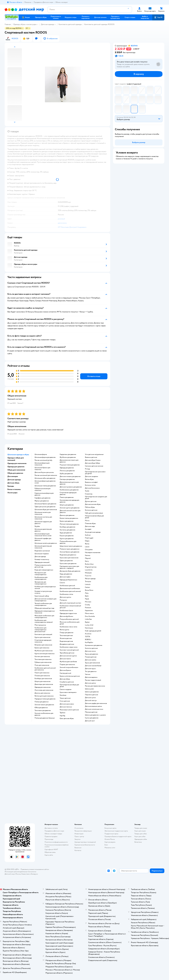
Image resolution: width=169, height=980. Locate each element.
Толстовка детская (66, 635)
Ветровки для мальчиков (43, 645)
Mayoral (88, 558)
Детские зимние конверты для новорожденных (45, 600)
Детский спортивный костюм (70, 603)
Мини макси (89, 613)
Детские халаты (91, 660)
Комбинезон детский (67, 586)
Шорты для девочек (67, 505)
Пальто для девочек (67, 497)
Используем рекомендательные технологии (20, 872)
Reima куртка (64, 630)
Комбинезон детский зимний (70, 591)
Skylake (37, 526)
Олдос (87, 541)
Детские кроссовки (67, 704)
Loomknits (89, 570)
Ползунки (63, 600)
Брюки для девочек (67, 521)
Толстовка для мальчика (43, 659)
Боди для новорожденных (44, 570)
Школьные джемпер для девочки (43, 530)
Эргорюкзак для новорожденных (41, 583)
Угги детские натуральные (94, 454)
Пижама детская (91, 657)
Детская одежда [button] (14, 480)
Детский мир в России (13, 874)
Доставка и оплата (51, 828)
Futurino (88, 576)
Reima (87, 544)
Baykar (87, 622)
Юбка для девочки (41, 708)
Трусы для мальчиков (92, 663)
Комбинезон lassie (66, 611)
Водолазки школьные (42, 551)
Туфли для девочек (66, 561)
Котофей (88, 529)
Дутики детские (91, 501)
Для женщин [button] (13, 476)
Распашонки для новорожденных (41, 574)
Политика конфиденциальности (56, 842)
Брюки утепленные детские (70, 676)
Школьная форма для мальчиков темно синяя (43, 535)
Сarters (87, 587)
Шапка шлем (89, 689)
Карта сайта (49, 855)
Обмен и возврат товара (53, 834)
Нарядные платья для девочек (45, 699)
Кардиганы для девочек (68, 454)
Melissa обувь (90, 507)
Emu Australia (90, 616)
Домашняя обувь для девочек (70, 571)
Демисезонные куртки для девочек (69, 483)
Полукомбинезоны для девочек (68, 542)
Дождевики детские (67, 644)
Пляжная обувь (90, 523)
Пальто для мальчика (42, 673)
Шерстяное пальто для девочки (71, 546)
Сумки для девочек (92, 718)
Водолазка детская (66, 641)
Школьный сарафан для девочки (43, 539)
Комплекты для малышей (43, 634)
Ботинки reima (90, 485)
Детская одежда (48, 24)
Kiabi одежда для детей (93, 631)
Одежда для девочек (67, 468)
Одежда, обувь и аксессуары (25, 24)
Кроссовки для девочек (68, 564)
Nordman (63, 695)
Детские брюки (65, 670)
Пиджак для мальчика (67, 665)
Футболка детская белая (68, 662)
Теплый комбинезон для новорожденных (43, 604)
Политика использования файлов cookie (57, 846)
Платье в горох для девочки (70, 549)
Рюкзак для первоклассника (95, 686)
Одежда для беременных (68, 580)
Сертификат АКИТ (51, 849)
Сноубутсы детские (67, 682)
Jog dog (62, 716)
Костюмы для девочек (68, 530)
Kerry (87, 561)
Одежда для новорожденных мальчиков (45, 612)
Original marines (91, 567)
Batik (87, 596)
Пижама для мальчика (42, 676)
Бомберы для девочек (68, 527)
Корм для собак (140, 836)
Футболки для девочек (68, 457)
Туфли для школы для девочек (45, 507)
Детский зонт (90, 721)
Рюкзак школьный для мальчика (46, 475)
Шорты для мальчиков (42, 681)
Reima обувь (89, 479)
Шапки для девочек (92, 692)
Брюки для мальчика (42, 648)
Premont (88, 608)
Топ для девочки (91, 671)
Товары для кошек (141, 828)
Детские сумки (90, 698)
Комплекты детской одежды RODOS (99, 24)
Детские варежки (91, 677)
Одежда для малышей (42, 562)
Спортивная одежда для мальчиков (43, 641)
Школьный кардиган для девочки (43, 523)
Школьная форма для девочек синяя (45, 482)
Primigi (87, 469)
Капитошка (89, 628)
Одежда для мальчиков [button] (17, 463)
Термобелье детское (67, 653)
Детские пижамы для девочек (70, 476)
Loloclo (88, 584)
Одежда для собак (141, 839)
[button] (158, 17)
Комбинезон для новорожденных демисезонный (41, 630)
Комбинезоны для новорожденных (41, 578)
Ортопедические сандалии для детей (96, 498)
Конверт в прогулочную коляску (43, 592)
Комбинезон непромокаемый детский (70, 607)
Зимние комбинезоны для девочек (44, 714)
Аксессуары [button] (12, 493)
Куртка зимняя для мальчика (44, 654)
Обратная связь (50, 852)
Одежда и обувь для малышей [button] (16, 459)
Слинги (62, 583)
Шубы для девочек (66, 474)
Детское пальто (65, 659)
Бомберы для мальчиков (43, 679)
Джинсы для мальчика (42, 693)
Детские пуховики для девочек (71, 487)
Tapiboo (63, 713)
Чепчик (88, 674)
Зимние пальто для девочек (44, 705)
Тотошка (88, 582)
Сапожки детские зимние (94, 466)
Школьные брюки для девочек (45, 504)
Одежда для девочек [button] (16, 467)
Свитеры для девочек (67, 479)
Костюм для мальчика (42, 657)
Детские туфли (65, 577)
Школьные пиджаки (42, 554)
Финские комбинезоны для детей (70, 623)
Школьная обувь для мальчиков (46, 510)
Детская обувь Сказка (93, 460)
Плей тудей (89, 538)
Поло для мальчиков (42, 665)
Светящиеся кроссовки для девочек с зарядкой (69, 567)
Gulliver (88, 535)
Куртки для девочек (67, 539)
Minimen (88, 602)
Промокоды (49, 839)
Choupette (89, 550)
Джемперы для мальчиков (44, 684)
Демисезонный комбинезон (70, 588)
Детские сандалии (91, 476)
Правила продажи (51, 836)
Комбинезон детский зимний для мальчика (45, 669)
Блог (106, 845)
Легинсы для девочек (67, 471)
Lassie (87, 547)
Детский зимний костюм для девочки (70, 512)
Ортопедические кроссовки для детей (95, 473)
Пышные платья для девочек (70, 465)
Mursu (87, 521)
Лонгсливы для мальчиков (44, 690)
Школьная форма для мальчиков (42, 464)
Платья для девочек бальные (45, 718)
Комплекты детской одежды (70, 24)
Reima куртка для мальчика (44, 696)
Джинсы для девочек (67, 515)
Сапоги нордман (66, 689)
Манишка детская (91, 712)
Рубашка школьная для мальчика (42, 489)
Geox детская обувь (67, 718)
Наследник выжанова (93, 553)
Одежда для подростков (68, 613)
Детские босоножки (92, 488)
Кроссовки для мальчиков (69, 558)
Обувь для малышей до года (44, 608)
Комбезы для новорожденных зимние (45, 588)
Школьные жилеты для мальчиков (43, 513)
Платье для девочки (42, 702)
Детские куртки (65, 597)
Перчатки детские (91, 695)
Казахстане (25, 874)
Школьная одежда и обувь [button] (18, 455)
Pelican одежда (90, 579)
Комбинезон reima (66, 594)
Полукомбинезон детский (69, 619)
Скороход (89, 494)
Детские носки (90, 651)
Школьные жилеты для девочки (46, 543)
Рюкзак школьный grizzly (43, 460)
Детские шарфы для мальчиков (96, 703)
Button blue (89, 564)
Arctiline (88, 634)
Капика (88, 555)
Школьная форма (41, 454)
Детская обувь (65, 679)
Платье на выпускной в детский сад (43, 566)
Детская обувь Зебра (92, 463)
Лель (87, 593)
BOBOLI (88, 640)
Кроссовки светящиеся (68, 692)
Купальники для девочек (94, 645)
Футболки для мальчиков (44, 651)
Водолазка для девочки (68, 555)
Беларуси (34, 874)
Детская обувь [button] (13, 483)
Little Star (88, 619)
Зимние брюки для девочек (70, 552)
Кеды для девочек (66, 574)
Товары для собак (141, 834)
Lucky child (89, 625)
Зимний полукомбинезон (69, 667)
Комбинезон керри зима (68, 647)
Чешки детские (65, 698)
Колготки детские (91, 648)
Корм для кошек (140, 831)
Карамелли (89, 611)
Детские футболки (66, 616)
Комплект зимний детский (69, 650)
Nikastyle (88, 573)
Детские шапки (90, 683)
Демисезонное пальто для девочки (69, 461)
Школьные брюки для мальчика (42, 469)
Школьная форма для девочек (45, 457)
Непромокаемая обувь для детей (94, 517)
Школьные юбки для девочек (45, 478)
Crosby (87, 605)
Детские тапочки (66, 707)
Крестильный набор (42, 596)
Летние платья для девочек (69, 524)
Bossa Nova (89, 590)
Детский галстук (91, 700)
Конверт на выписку (42, 559)
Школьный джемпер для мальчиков (43, 547)
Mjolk (87, 599)
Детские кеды (90, 526)
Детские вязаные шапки (93, 706)
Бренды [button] (11, 486)
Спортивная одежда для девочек (68, 494)
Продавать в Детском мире (54, 831)
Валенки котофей (91, 482)
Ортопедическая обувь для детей (69, 686)
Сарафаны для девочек (43, 498)
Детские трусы (90, 669)
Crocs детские (65, 701)
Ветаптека (138, 842)
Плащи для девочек (67, 633)
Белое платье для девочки (69, 518)
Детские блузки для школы (44, 472)
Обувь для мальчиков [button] (16, 470)
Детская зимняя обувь (93, 504)
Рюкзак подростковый (93, 680)
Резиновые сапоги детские (69, 710)
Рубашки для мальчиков (43, 662)
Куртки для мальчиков (42, 637)
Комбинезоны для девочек (69, 490)
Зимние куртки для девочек (70, 508)
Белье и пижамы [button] (14, 489)
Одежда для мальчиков (43, 687)
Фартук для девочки (42, 501)
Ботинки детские (91, 510)
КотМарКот (89, 642)
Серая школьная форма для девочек (44, 494)
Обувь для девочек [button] (15, 473)
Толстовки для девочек (43, 710)
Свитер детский (65, 673)
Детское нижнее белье (93, 666)
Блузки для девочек (67, 536)
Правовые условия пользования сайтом (35, 869)
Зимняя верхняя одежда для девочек (69, 501)
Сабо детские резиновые (94, 513)
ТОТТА (88, 637)
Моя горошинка (40, 625)
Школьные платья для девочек (45, 486)
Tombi (87, 491)
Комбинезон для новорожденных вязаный (44, 621)
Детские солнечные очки (94, 709)
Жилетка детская (66, 638)
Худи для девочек (66, 533)
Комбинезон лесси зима (68, 627)
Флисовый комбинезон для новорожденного (44, 617)
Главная (8, 24)
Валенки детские (91, 457)
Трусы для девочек (92, 654)
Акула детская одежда (93, 532)
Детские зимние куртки (68, 656)
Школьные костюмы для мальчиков (43, 518)
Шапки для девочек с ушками (95, 715)
